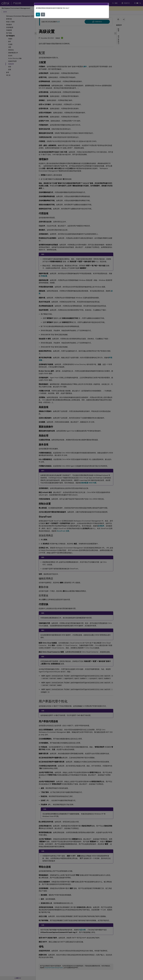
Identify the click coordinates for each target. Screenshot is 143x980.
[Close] (108, 4)
